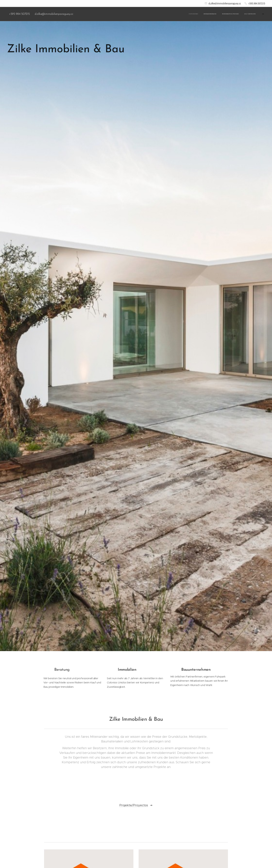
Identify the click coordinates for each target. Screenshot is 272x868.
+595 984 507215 (257, 3)
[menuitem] (227, 14)
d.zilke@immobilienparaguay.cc (225, 3)
